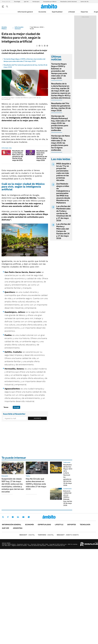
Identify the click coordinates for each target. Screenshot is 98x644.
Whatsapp (29, 517)
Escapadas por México (50, 2)
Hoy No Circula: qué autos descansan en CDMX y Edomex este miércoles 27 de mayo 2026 (36, 484)
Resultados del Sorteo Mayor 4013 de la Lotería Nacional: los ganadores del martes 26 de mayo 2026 (68, 475)
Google (16, 407)
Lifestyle (72, 12)
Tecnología (17, 2)
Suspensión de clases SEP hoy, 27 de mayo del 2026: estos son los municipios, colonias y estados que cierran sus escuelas (13, 485)
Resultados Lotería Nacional (69, 2)
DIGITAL (27, 535)
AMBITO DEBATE (68, 535)
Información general (25, 12)
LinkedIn (18, 517)
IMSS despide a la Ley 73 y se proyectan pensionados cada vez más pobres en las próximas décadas (64, 172)
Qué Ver (26, 2)
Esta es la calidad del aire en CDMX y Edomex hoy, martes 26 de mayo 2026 (68, 498)
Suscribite (37, 418)
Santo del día (85, 2)
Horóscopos (36, 2)
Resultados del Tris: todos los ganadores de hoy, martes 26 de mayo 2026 (61, 107)
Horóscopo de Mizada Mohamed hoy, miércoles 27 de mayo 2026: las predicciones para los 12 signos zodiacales (61, 123)
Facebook (8, 517)
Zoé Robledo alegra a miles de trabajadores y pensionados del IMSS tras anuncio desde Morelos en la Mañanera (63, 193)
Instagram (13, 517)
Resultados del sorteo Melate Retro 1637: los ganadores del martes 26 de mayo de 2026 (18, 156)
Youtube (23, 517)
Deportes (84, 12)
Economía (42, 12)
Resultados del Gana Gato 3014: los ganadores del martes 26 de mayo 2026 (42, 156)
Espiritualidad (57, 12)
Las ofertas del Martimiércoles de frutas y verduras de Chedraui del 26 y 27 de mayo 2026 (64, 213)
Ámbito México (4, 28)
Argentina (18, 528)
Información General (19, 28)
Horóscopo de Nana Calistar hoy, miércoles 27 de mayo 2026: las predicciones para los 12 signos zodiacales (60, 143)
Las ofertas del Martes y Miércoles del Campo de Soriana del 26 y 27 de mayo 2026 (63, 231)
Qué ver (5, 528)
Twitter (3, 517)
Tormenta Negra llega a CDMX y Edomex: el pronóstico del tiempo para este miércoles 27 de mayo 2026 (24, 60)
